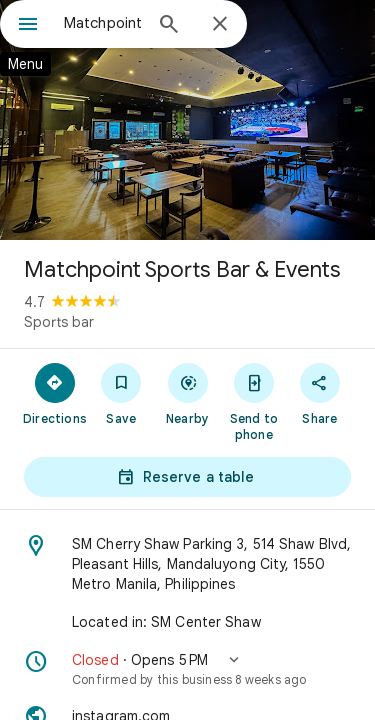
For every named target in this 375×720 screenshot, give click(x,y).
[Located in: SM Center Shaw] (187, 622)
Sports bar (59, 322)
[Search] (169, 26)
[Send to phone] (254, 401)
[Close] (220, 25)
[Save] (121, 393)
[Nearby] (187, 393)
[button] (187, 669)
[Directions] (55, 393)
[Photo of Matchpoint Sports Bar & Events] (187, 120)
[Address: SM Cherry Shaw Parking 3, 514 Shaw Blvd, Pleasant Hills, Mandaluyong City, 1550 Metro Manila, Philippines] (187, 564)
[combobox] (102, 23)
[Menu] (28, 26)
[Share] (320, 393)
